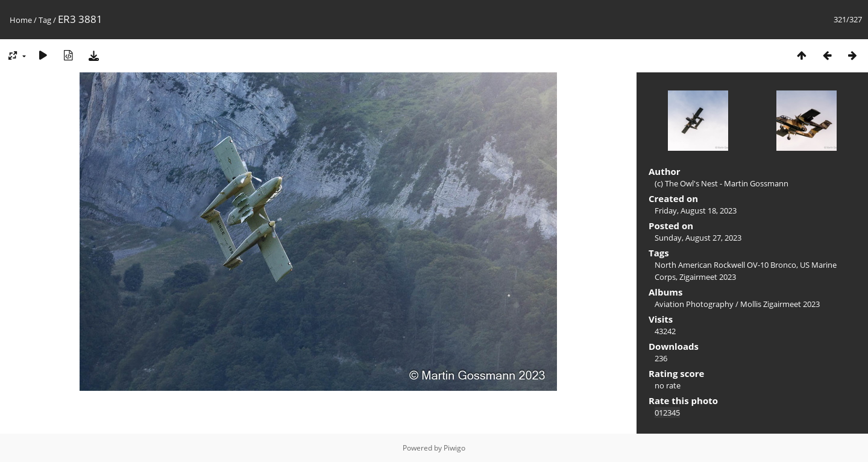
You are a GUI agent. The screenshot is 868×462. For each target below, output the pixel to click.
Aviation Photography (694, 304)
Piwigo (454, 448)
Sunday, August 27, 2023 (698, 238)
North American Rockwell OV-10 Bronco (725, 265)
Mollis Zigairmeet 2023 (780, 304)
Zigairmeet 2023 (708, 277)
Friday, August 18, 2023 (696, 210)
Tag (45, 20)
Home (21, 20)
